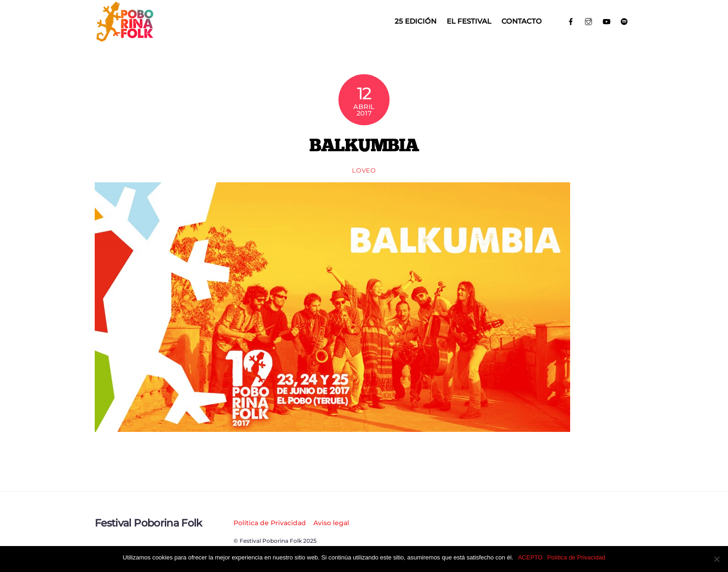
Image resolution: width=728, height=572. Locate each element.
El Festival (469, 21)
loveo (364, 170)
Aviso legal (331, 523)
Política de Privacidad (270, 523)
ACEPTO (530, 557)
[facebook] (571, 21)
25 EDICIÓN (416, 21)
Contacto (522, 21)
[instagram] (589, 21)
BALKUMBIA (364, 145)
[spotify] (625, 21)
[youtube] (607, 21)
